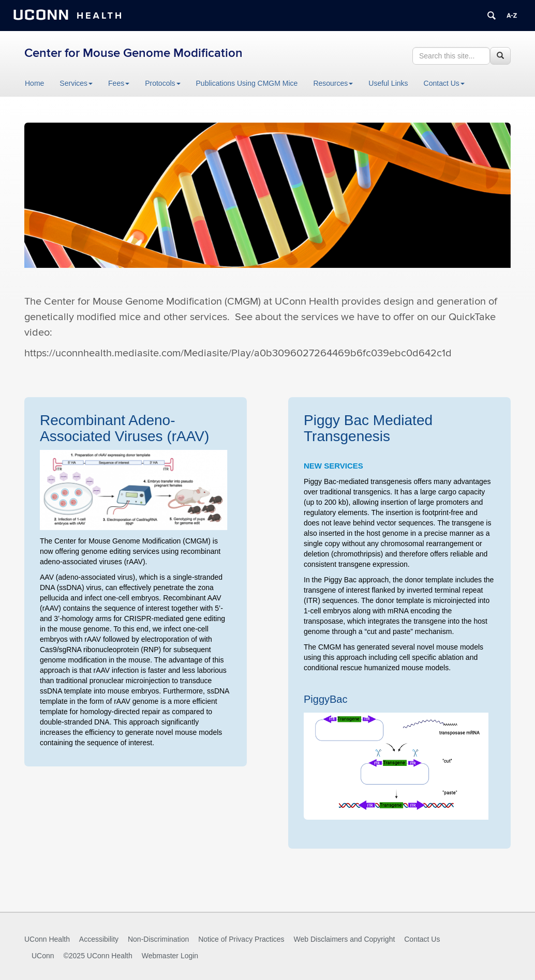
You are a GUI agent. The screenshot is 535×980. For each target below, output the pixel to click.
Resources (333, 83)
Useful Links (388, 83)
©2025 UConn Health (98, 956)
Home (34, 83)
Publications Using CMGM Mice (247, 83)
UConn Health (47, 939)
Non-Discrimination (158, 939)
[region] (268, 198)
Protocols (162, 83)
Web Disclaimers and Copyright (345, 939)
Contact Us (444, 83)
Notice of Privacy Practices (241, 939)
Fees (119, 83)
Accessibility (99, 939)
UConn (43, 956)
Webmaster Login (170, 956)
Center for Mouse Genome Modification (133, 53)
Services (76, 83)
